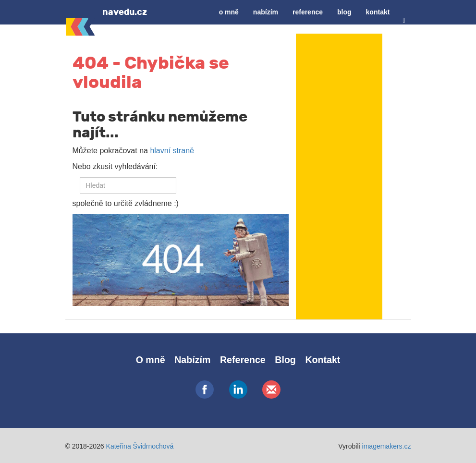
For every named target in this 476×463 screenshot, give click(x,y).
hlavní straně (172, 151)
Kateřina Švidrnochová (140, 446)
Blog (344, 12)
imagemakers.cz (387, 446)
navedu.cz (125, 12)
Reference (308, 12)
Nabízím (266, 12)
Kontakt (378, 12)
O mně (229, 12)
